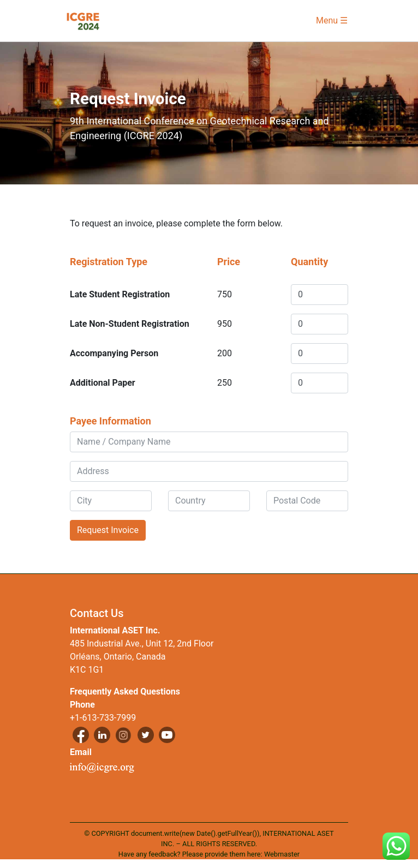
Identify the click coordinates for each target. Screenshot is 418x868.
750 (225, 294)
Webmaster (282, 854)
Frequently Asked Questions (125, 692)
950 (225, 324)
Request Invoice (108, 530)
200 (225, 353)
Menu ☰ (332, 20)
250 (225, 383)
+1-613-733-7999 (103, 718)
